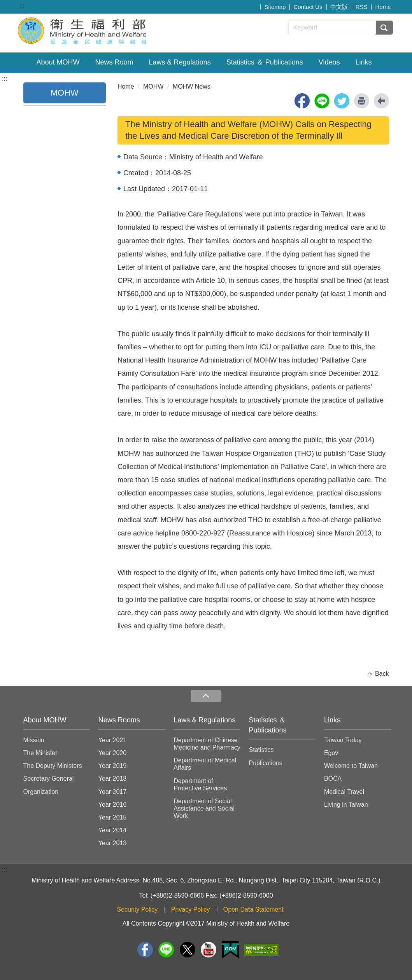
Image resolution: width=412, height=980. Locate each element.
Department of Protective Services (200, 785)
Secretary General (49, 779)
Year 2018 (112, 779)
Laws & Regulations (180, 62)
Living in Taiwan (346, 805)
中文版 (339, 7)
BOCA (333, 779)
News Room (114, 62)
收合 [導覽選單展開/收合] (206, 696)
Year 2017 (112, 792)
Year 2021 (112, 740)
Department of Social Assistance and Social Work (204, 808)
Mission (34, 740)
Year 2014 (112, 830)
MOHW (153, 86)
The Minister (40, 753)
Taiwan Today (343, 740)
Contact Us (308, 7)
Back (382, 674)
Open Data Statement (253, 909)
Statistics (261, 750)
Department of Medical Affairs (205, 764)
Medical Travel (344, 792)
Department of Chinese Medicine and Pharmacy (207, 744)
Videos (329, 62)
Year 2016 (112, 805)
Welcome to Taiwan (351, 766)
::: (22, 6)
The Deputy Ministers (53, 766)
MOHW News (192, 86)
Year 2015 (112, 817)
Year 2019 (112, 766)
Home (383, 7)
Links (363, 62)
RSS (362, 7)
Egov (331, 753)
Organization (41, 792)
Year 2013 (112, 843)
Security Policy (137, 909)
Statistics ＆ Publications (265, 62)
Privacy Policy (191, 909)
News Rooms (119, 720)
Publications (266, 763)
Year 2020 (112, 753)
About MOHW (58, 62)
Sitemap (275, 7)
